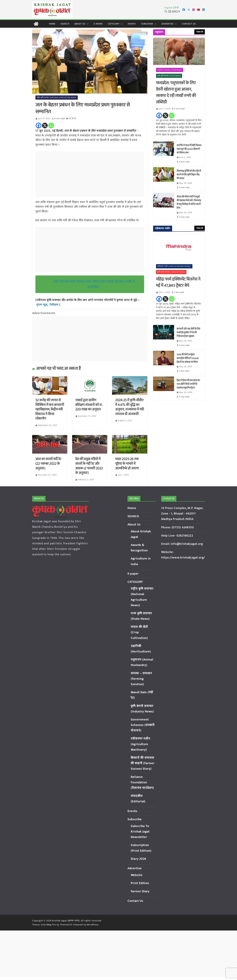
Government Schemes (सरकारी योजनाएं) (143, 725)
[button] (87, 24)
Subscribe (147, 24)
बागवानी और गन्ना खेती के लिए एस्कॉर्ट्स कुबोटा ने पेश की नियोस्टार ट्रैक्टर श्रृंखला (188, 332)
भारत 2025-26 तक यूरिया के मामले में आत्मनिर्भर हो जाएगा (127, 463)
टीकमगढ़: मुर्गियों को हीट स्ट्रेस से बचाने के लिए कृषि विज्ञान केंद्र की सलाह (189, 175)
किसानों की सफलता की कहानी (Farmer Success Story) (143, 763)
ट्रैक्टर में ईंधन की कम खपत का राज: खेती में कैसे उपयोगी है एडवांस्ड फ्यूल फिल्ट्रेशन (188, 384)
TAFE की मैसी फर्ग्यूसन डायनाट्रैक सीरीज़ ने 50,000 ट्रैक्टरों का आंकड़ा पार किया (188, 358)
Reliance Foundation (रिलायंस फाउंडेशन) (142, 782)
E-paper (98, 24)
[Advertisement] (91, 174)
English (169, 8)
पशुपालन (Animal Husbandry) (170, 70)
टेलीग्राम (55, 305)
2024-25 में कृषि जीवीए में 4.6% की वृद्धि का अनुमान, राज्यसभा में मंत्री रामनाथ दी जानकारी (130, 407)
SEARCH (65, 24)
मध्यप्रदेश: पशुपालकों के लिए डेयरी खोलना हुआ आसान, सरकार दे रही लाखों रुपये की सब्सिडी (176, 93)
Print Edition (140, 883)
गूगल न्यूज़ (41, 305)
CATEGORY (114, 24)
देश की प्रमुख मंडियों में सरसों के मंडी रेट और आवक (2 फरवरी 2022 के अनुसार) (89, 466)
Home (52, 24)
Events (132, 24)
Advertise (168, 24)
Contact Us (189, 24)
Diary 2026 (138, 859)
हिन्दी (177, 8)
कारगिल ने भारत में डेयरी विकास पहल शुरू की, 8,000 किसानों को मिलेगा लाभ (189, 149)
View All (200, 32)
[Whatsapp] (51, 125)
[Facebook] (39, 125)
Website (137, 875)
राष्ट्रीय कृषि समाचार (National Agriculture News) (57, 98)
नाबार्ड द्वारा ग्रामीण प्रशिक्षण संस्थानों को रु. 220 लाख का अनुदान (89, 405)
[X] (45, 125)
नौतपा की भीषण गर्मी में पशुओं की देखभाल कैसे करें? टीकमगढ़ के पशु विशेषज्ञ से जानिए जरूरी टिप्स (189, 202)
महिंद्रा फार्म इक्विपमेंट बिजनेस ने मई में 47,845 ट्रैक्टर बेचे (178, 282)
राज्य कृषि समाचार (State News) (169, 76)
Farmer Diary (140, 891)
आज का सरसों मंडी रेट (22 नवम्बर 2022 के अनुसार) (48, 463)
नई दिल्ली (73, 118)
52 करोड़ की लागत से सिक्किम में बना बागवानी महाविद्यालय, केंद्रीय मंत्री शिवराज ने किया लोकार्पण (50, 409)
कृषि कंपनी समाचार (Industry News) (171, 272)
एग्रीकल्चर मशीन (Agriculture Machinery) (174, 266)
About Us (80, 24)
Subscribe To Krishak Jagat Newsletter (140, 831)
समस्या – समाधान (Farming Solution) (141, 679)
